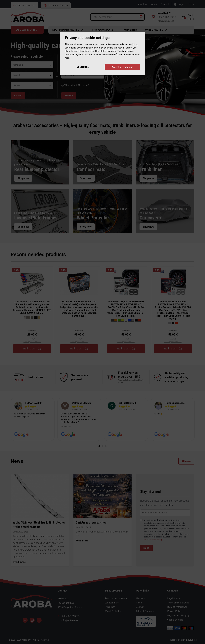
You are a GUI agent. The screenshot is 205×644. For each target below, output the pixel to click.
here (67, 58)
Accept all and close (122, 67)
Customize (83, 67)
